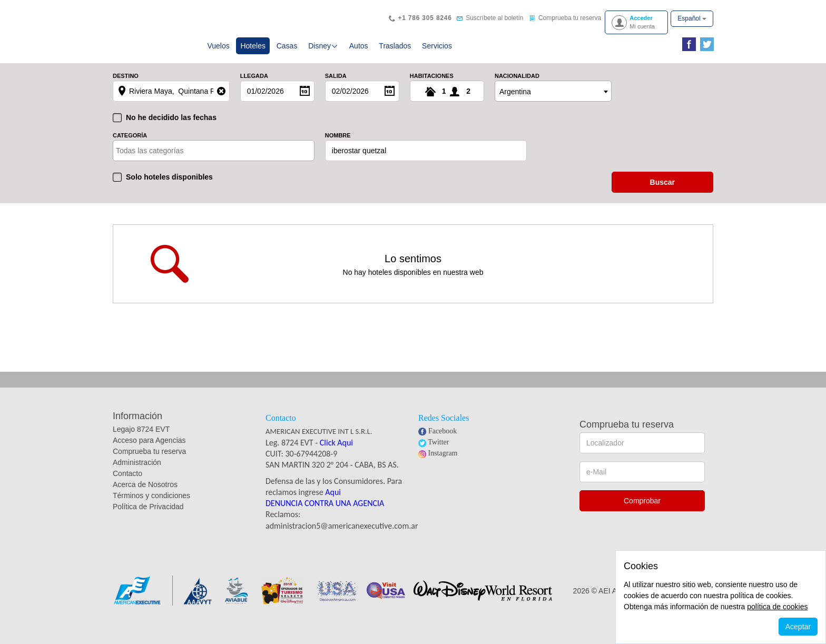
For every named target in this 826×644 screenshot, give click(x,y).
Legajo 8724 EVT (141, 440)
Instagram (443, 464)
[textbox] (162, 161)
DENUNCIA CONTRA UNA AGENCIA (325, 514)
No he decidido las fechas (171, 128)
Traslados (395, 53)
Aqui (333, 503)
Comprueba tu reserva (149, 462)
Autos (359, 53)
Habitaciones (432, 87)
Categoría (130, 146)
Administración (137, 473)
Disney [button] (323, 53)
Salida (336, 87)
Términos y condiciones (151, 506)
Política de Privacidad (148, 517)
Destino (126, 87)
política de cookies (777, 607)
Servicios (437, 53)
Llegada (254, 87)
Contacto (127, 484)
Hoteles (255, 52)
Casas (287, 53)
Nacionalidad (517, 87)
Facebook (442, 442)
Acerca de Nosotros (145, 495)
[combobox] (553, 102)
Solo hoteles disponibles (169, 187)
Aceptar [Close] (798, 627)
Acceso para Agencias (149, 451)
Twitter (438, 453)
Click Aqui (336, 453)
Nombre (338, 146)
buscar (662, 193)
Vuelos (218, 53)
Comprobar (642, 511)
